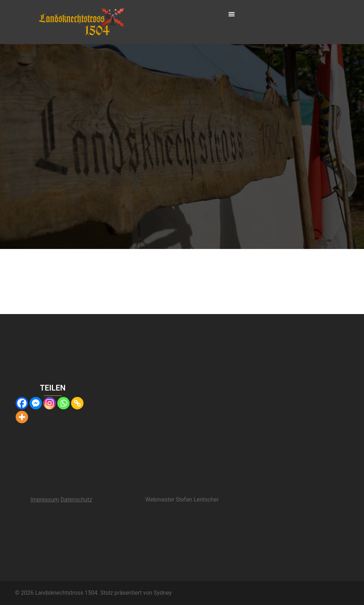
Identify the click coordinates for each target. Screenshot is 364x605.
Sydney (163, 593)
